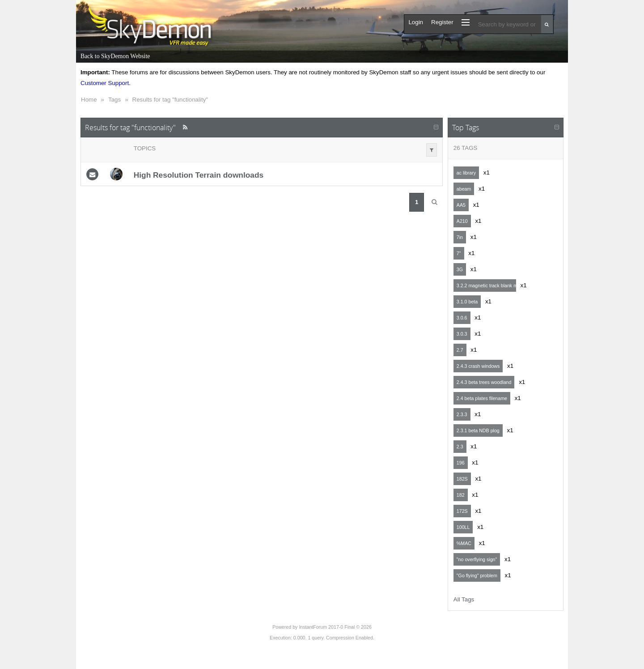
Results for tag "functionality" (170, 100)
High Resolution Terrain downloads (199, 175)
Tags (114, 100)
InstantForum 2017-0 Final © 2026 (335, 627)
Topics (145, 148)
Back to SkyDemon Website (115, 56)
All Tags (464, 599)
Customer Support (105, 83)
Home (89, 100)
